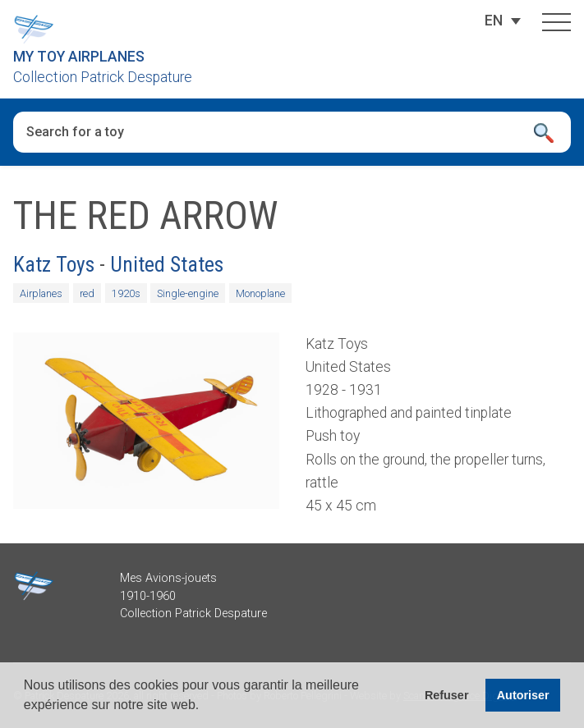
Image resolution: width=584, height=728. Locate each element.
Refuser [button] (447, 695)
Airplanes (41, 293)
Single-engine (188, 293)
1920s (126, 293)
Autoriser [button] (523, 695)
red (87, 293)
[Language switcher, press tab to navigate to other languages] (494, 21)
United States (167, 264)
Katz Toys (54, 264)
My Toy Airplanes (79, 57)
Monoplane (260, 293)
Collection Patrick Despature (103, 77)
